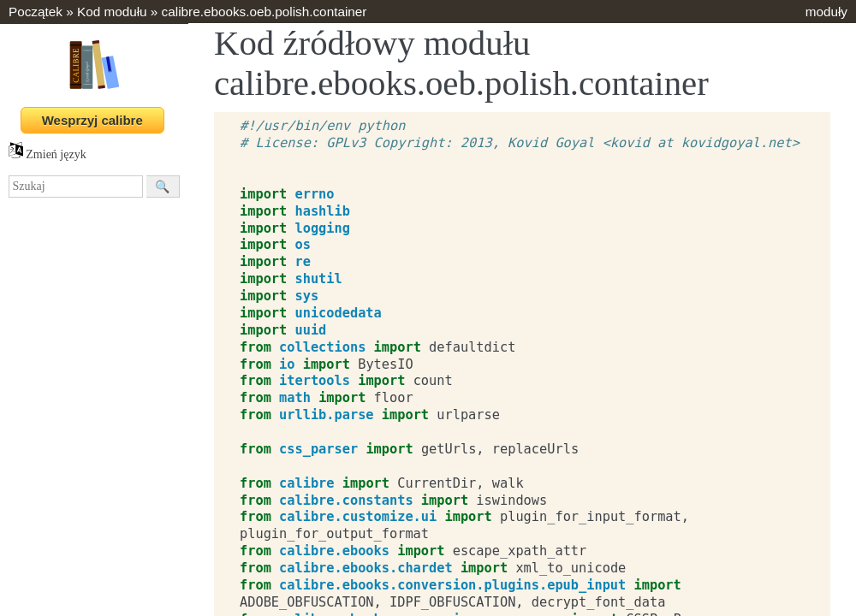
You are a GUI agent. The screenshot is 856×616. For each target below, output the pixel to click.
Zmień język (48, 154)
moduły (826, 12)
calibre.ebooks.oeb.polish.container (265, 12)
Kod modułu (112, 12)
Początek (36, 12)
